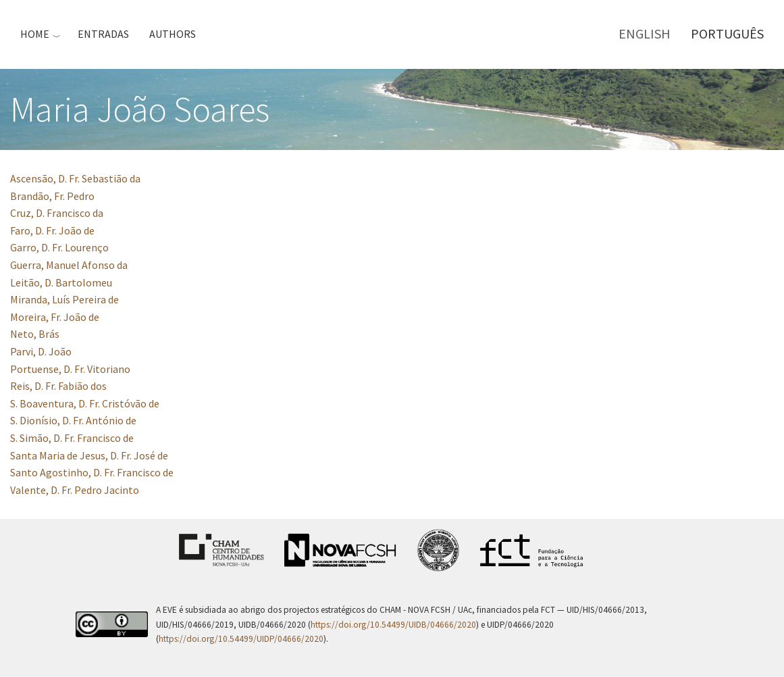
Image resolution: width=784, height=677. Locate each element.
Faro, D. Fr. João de (52, 230)
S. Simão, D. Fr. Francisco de (72, 438)
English (645, 33)
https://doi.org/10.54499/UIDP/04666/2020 (241, 639)
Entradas (103, 34)
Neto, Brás (35, 334)
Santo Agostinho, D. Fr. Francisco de (92, 472)
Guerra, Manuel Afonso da (69, 265)
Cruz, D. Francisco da (57, 213)
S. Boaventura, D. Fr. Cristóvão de (85, 403)
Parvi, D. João (41, 351)
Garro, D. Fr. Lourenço (59, 247)
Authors (173, 34)
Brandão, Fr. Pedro (52, 196)
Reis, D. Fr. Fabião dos (58, 386)
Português (727, 33)
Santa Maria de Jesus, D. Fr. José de (89, 455)
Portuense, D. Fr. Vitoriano (70, 369)
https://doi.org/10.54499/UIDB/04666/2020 (393, 625)
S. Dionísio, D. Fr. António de (73, 420)
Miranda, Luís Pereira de (64, 299)
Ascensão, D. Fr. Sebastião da (75, 178)
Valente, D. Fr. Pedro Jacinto (75, 490)
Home (35, 34)
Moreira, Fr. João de (55, 317)
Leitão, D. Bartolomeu (61, 282)
